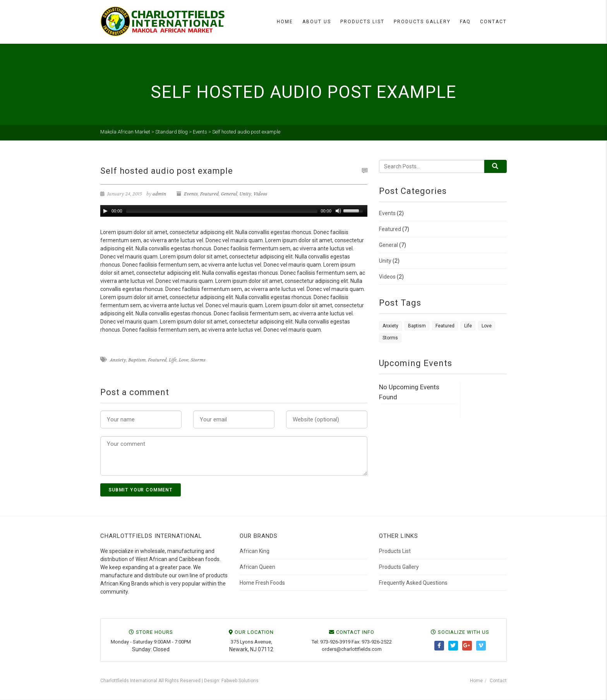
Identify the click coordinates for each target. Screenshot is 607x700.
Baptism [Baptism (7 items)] (417, 326)
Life (173, 360)
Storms (198, 360)
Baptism (137, 360)
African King (255, 551)
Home (285, 22)
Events (191, 194)
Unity (245, 194)
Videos (261, 194)
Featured (209, 194)
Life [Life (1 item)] (468, 326)
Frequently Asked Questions (413, 583)
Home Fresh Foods (262, 583)
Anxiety (118, 360)
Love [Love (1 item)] (487, 326)
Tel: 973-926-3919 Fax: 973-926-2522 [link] (352, 642)
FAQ (465, 22)
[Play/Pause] (105, 211)
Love (184, 360)
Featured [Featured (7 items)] (445, 326)
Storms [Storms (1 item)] (390, 338)
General (229, 194)
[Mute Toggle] (338, 211)
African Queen (257, 567)
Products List (362, 22)
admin (159, 194)
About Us (317, 22)
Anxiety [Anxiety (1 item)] (390, 326)
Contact (493, 22)
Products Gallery (422, 22)
